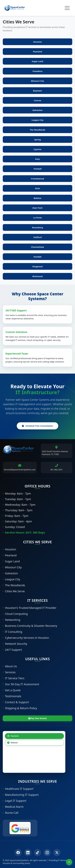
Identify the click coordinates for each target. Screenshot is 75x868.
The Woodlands (15, 585)
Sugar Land (12, 561)
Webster (13, 743)
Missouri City (13, 567)
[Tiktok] (37, 853)
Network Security (16, 644)
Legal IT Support (16, 801)
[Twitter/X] (57, 853)
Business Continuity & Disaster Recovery (31, 626)
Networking (13, 620)
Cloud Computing (16, 614)
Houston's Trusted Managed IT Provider (31, 608)
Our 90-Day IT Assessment (22, 684)
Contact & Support (17, 702)
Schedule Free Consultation (37, 426)
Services (10, 672)
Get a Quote (13, 690)
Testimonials (13, 696)
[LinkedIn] (28, 853)
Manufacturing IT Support (22, 795)
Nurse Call (12, 813)
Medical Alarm (14, 807)
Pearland (11, 555)
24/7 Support (13, 650)
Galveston (11, 573)
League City (13, 579)
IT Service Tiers (15, 678)
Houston (11, 549)
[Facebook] (18, 853)
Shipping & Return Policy (21, 708)
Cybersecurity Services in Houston (27, 638)
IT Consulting (14, 632)
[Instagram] (47, 853)
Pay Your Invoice (37, 718)
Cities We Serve (15, 591)
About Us (11, 666)
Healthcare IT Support (19, 789)
